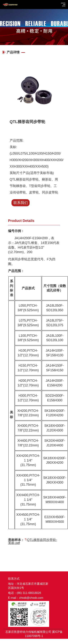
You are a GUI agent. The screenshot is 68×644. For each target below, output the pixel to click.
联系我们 (21, 203)
